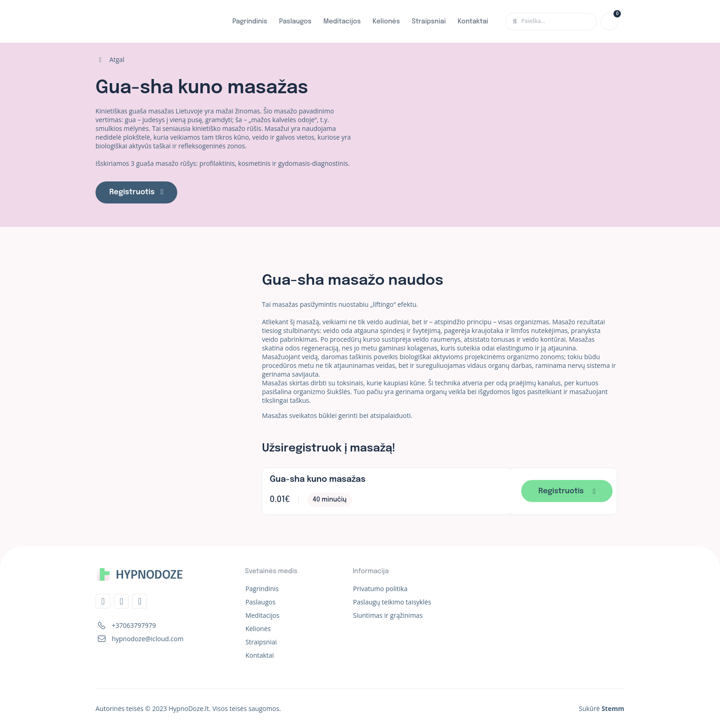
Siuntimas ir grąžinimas (388, 615)
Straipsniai (429, 22)
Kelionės (386, 22)
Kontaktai (473, 22)
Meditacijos (342, 22)
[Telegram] (103, 601)
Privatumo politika (380, 589)
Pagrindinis (250, 22)
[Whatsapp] (140, 601)
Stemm (613, 708)
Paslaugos (295, 22)
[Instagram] (121, 601)
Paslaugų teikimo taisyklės (392, 602)
